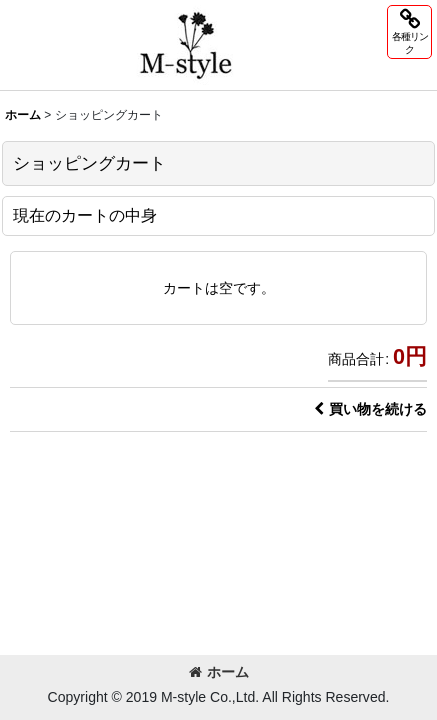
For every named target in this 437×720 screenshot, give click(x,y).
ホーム (219, 672)
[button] (409, 32)
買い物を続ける (370, 409)
